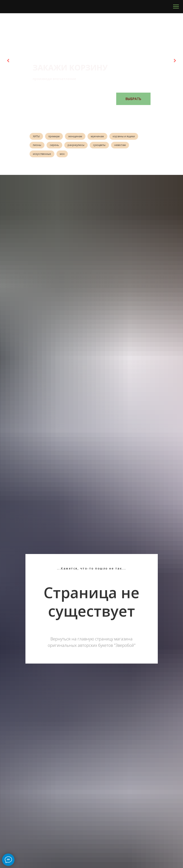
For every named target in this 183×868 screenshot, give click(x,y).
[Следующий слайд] (175, 61)
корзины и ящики (127, 137)
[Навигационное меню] (176, 7)
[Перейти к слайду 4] (94, 111)
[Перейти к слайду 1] (81, 111)
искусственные (42, 155)
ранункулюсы (78, 146)
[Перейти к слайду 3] (90, 111)
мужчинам (100, 137)
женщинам (77, 137)
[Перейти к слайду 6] (102, 111)
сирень (56, 146)
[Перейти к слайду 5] (98, 111)
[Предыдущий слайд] (8, 61)
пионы (37, 146)
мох (63, 155)
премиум (55, 137)
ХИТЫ (37, 137)
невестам (124, 146)
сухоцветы (102, 146)
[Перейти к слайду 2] (85, 111)
